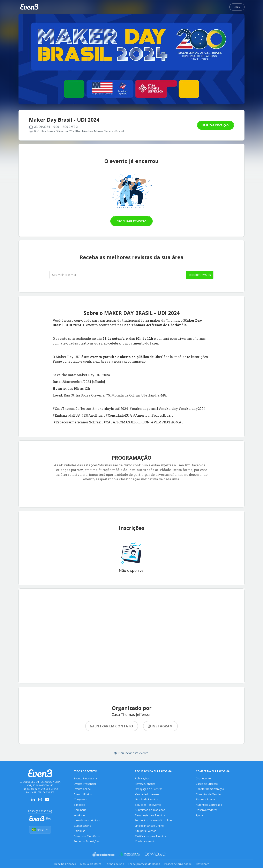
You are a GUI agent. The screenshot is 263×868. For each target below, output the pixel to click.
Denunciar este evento (131, 753)
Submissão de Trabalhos (150, 810)
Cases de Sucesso (207, 784)
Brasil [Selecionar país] (40, 830)
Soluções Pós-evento (148, 805)
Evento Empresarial (86, 778)
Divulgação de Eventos (149, 789)
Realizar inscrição (216, 125)
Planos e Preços (206, 799)
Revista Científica (145, 784)
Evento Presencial (85, 784)
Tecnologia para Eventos (150, 815)
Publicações (142, 778)
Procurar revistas (131, 221)
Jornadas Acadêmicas (87, 820)
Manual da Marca (91, 864)
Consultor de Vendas (209, 794)
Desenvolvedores (207, 810)
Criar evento (203, 778)
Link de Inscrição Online (149, 826)
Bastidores (203, 864)
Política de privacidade (178, 864)
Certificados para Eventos (150, 836)
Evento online (82, 789)
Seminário (80, 810)
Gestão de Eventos (146, 799)
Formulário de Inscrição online (153, 820)
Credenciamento (145, 841)
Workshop (80, 815)
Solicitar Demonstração (210, 789)
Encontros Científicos (87, 836)
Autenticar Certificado (209, 805)
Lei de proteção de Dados (144, 864)
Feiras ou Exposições (87, 841)
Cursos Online (83, 826)
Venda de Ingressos (147, 794)
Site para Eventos (146, 831)
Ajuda (199, 815)
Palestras (80, 831)
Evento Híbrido (83, 794)
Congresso (81, 799)
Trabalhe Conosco (65, 864)
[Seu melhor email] (118, 275)
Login (237, 7)
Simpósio (80, 805)
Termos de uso (115, 864)
